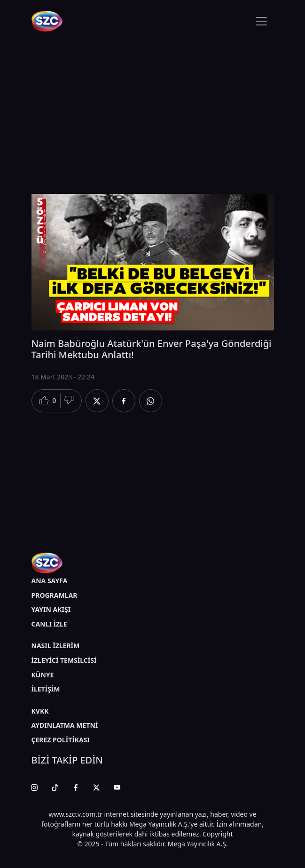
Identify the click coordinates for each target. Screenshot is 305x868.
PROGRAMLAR (55, 595)
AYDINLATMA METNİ (65, 725)
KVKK (40, 711)
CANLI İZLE (49, 624)
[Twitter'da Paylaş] (97, 401)
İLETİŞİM (46, 689)
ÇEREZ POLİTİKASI (61, 740)
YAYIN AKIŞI (51, 609)
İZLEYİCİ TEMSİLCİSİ (64, 660)
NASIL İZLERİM (56, 646)
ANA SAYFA (50, 581)
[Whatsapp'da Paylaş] (151, 401)
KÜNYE (43, 675)
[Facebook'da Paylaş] (124, 401)
